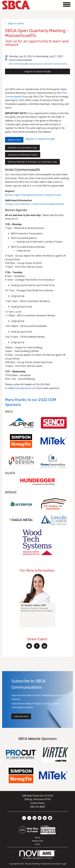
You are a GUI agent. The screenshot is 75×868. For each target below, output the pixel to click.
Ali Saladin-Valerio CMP (33, 605)
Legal (64, 864)
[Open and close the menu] (51, 5)
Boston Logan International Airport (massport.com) (33, 195)
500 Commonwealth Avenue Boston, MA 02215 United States (38, 64)
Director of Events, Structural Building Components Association (37, 610)
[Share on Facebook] (37, 646)
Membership (38, 841)
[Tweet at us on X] (29, 818)
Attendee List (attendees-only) (22, 148)
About (37, 837)
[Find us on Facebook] (24, 818)
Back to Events (15, 23)
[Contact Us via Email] (50, 818)
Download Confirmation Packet (23, 155)
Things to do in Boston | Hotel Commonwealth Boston (35, 204)
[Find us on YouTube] (45, 818)
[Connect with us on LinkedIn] (34, 818)
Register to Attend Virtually (37, 71)
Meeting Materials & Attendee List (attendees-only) (32, 162)
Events (37, 844)
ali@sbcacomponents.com (22, 388)
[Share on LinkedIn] (44, 646)
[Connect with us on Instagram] (40, 818)
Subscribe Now (21, 716)
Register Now (14, 140)
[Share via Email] (29, 646)
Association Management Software (37, 855)
